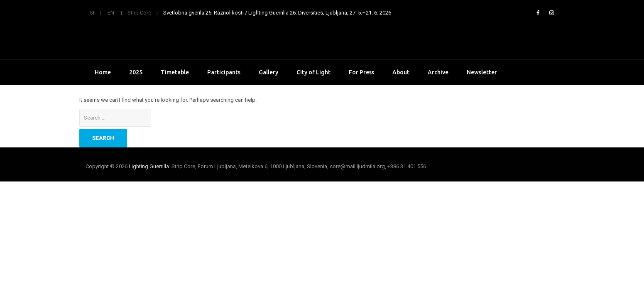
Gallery (268, 72)
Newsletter (482, 72)
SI (92, 13)
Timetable (175, 72)
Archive (438, 72)
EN (111, 13)
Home (103, 72)
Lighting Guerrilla (149, 166)
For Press (361, 72)
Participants (224, 72)
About (401, 72)
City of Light (313, 72)
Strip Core (139, 13)
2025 (136, 72)
